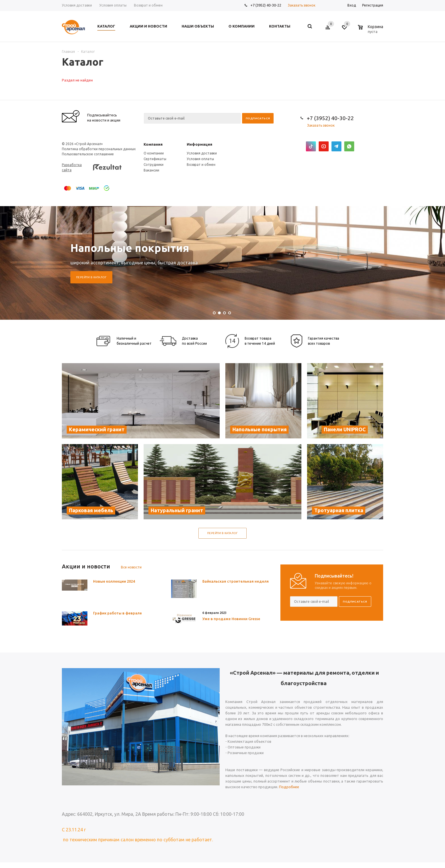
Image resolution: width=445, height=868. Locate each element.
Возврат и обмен (201, 165)
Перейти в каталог (91, 277)
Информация (200, 144)
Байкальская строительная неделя (236, 581)
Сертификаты (155, 159)
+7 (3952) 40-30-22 (266, 5)
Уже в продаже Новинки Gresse (231, 619)
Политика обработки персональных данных (99, 149)
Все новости (131, 567)
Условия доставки (202, 153)
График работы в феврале (117, 613)
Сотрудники (154, 165)
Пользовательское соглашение (88, 154)
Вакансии (151, 170)
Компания (153, 144)
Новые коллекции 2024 (114, 581)
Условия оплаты (200, 159)
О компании (154, 153)
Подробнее (289, 787)
